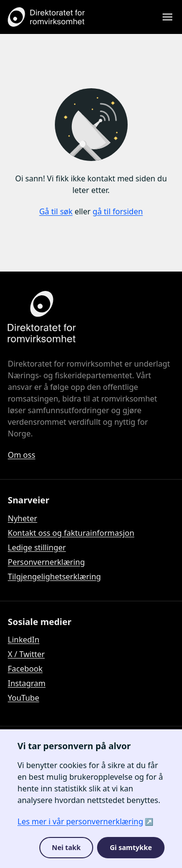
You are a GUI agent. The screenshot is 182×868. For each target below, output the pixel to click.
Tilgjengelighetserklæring (54, 577)
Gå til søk (56, 211)
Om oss (22, 455)
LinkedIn (24, 640)
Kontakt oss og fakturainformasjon (71, 533)
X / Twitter (26, 654)
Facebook (25, 669)
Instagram (27, 683)
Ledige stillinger (37, 547)
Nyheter (23, 518)
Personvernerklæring (46, 562)
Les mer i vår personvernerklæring (80, 821)
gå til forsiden (118, 211)
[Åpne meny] (167, 17)
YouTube (24, 698)
